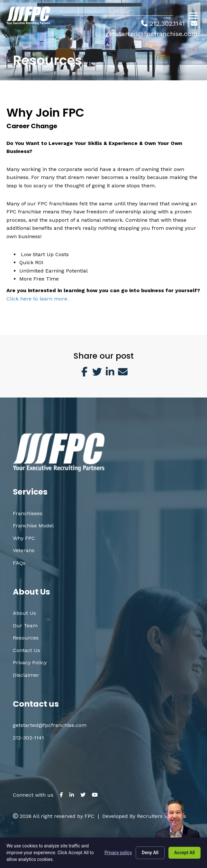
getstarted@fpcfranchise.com (151, 34)
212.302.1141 (167, 23)
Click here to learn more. (37, 299)
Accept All (184, 853)
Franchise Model (33, 526)
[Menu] (193, 16)
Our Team (25, 626)
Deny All (150, 853)
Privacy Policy (30, 662)
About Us (24, 613)
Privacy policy (118, 853)
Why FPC (24, 538)
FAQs (19, 563)
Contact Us (27, 650)
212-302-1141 (28, 738)
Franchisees (28, 513)
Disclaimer (26, 675)
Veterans (24, 550)
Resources (26, 638)
